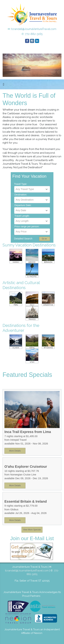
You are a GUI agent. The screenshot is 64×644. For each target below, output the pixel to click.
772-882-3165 (34, 34)
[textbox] (32, 189)
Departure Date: (23, 205)
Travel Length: (22, 216)
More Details (15, 451)
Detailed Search (23, 238)
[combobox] (32, 189)
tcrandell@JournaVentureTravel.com (34, 29)
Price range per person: (27, 226)
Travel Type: (21, 184)
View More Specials (32, 530)
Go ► (44, 239)
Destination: (21, 195)
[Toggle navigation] (4, 85)
